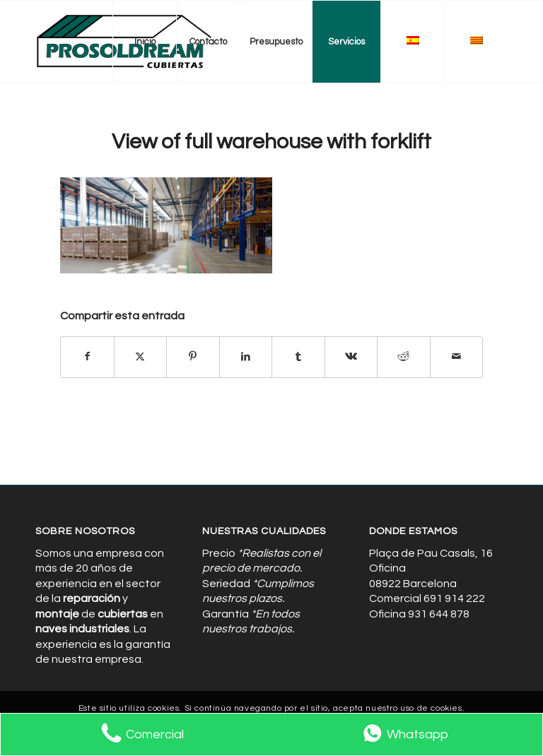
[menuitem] (144, 42)
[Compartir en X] (141, 357)
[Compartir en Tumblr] (298, 357)
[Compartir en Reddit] (404, 357)
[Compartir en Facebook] (87, 357)
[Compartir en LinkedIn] (246, 357)
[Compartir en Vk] (351, 357)
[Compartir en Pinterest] (193, 357)
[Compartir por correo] (457, 357)
